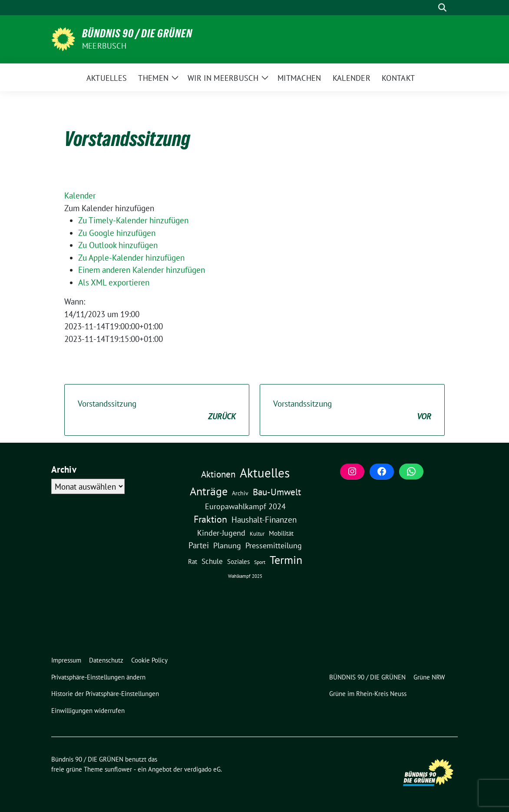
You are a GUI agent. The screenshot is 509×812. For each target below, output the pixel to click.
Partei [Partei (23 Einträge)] (199, 545)
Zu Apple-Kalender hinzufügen (131, 258)
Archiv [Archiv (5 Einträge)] (240, 493)
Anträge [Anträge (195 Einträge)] (209, 491)
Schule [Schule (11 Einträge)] (212, 561)
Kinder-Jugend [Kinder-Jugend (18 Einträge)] (221, 533)
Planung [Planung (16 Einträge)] (227, 545)
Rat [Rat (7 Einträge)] (193, 561)
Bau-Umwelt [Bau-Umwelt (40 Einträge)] (277, 492)
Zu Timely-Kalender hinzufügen (133, 220)
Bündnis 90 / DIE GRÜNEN (137, 33)
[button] (109, 208)
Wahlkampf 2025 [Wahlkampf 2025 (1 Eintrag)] (245, 576)
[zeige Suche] (442, 8)
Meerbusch (104, 46)
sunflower (118, 769)
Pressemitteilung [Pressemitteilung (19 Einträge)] (274, 545)
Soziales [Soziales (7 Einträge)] (238, 561)
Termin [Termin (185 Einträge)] (286, 560)
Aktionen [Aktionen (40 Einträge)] (218, 474)
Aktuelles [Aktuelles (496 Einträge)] (265, 473)
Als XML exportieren (114, 282)
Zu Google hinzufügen (117, 233)
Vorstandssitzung (157, 410)
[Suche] (430, 8)
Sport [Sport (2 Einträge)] (260, 562)
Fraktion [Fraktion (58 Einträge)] (210, 519)
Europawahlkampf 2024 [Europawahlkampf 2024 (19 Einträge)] (245, 506)
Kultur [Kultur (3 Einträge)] (257, 534)
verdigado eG (202, 769)
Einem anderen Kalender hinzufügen (142, 270)
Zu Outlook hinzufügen (118, 245)
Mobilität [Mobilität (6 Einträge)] (281, 533)
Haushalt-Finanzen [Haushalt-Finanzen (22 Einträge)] (264, 520)
